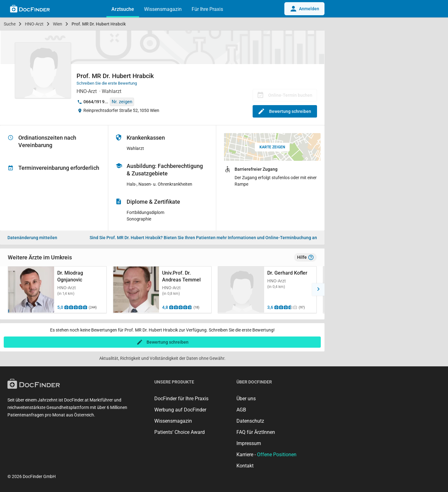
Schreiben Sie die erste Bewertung (107, 83)
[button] (318, 290)
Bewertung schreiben (285, 111)
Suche (10, 24)
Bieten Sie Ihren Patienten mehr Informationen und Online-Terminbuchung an (203, 238)
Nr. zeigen (122, 102)
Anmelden (304, 9)
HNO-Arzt (34, 24)
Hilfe (305, 258)
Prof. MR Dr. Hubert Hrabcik (99, 24)
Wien (58, 24)
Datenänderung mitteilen (32, 238)
